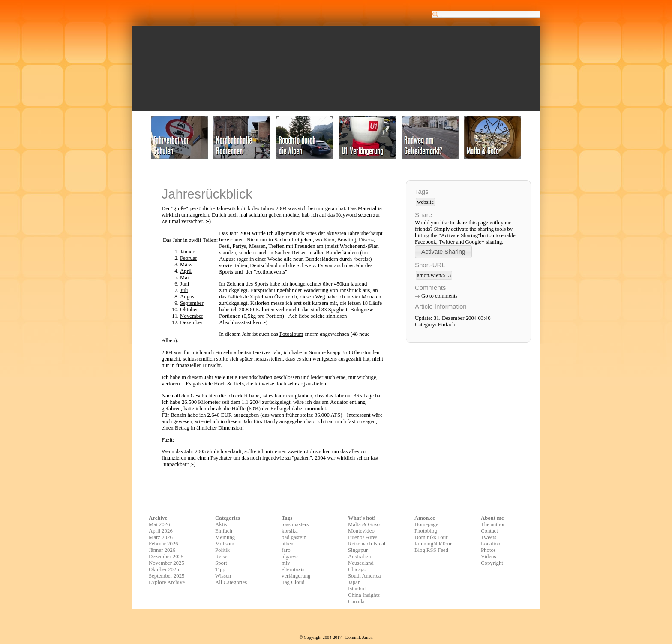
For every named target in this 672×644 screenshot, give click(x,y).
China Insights (364, 595)
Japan (354, 582)
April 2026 (161, 531)
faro (286, 550)
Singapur (358, 550)
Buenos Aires (363, 537)
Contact (489, 531)
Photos (488, 550)
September (192, 303)
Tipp (220, 569)
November (192, 316)
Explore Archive (167, 582)
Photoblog (426, 531)
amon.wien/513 (434, 275)
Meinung (225, 537)
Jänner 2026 (162, 550)
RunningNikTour (433, 544)
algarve (290, 557)
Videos (489, 557)
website (425, 202)
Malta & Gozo (364, 524)
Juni (184, 284)
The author (493, 524)
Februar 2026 (163, 544)
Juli (184, 290)
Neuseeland (361, 563)
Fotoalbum (291, 334)
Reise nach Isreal (367, 544)
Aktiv (221, 524)
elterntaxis (293, 569)
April (186, 271)
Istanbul (357, 589)
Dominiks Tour (431, 537)
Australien (359, 557)
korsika (290, 531)
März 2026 (161, 537)
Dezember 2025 (166, 557)
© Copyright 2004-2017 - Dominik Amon (336, 637)
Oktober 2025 (164, 569)
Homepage (426, 524)
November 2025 (166, 563)
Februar (189, 258)
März (186, 265)
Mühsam (225, 544)
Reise (221, 557)
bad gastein (294, 537)
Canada (356, 602)
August (188, 297)
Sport (221, 563)
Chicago (357, 569)
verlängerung (296, 576)
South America (364, 576)
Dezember (191, 322)
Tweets (489, 537)
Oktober (189, 310)
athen (288, 544)
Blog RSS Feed (431, 550)
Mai (184, 277)
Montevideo (361, 531)
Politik (222, 550)
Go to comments (439, 296)
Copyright (492, 563)
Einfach (447, 325)
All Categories (231, 582)
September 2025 (167, 576)
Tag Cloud (293, 582)
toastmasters (295, 524)
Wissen (223, 576)
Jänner (187, 252)
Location (490, 544)
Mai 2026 (159, 524)
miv (286, 563)
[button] (443, 251)
